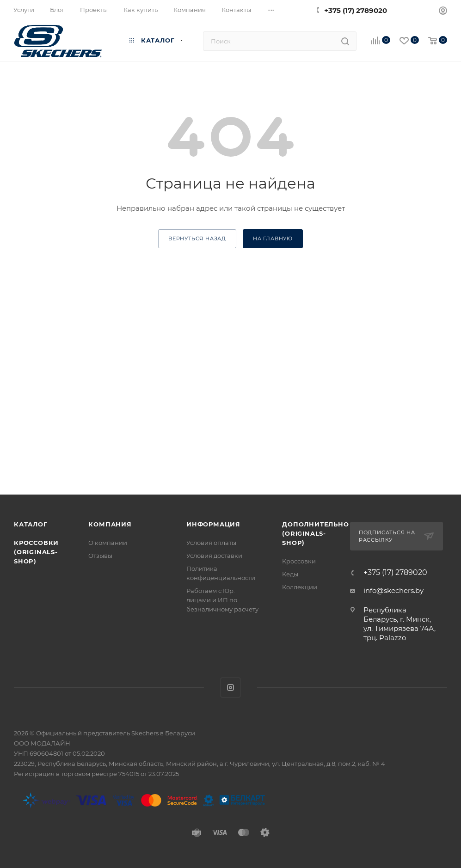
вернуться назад (197, 238)
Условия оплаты (211, 543)
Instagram (230, 688)
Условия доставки (214, 556)
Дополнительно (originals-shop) (315, 533)
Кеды (290, 574)
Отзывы (100, 556)
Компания (110, 524)
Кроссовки (299, 561)
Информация (213, 524)
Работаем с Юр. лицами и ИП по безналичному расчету (222, 600)
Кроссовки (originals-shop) (36, 552)
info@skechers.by (393, 590)
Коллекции (300, 587)
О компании (108, 543)
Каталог (31, 524)
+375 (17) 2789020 (356, 10)
